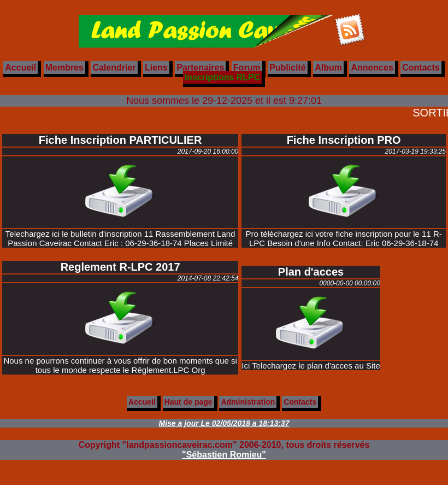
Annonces (372, 68)
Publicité (288, 68)
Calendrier (114, 68)
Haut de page (188, 402)
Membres (64, 68)
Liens (156, 68)
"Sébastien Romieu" (224, 455)
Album (328, 68)
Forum (247, 68)
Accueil (20, 68)
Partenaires (200, 68)
